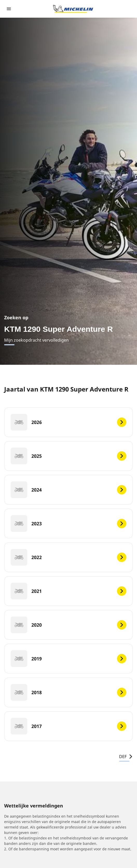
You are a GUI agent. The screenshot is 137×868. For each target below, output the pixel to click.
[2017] (68, 726)
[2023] (68, 524)
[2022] (68, 557)
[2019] (68, 659)
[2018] (68, 692)
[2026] (68, 422)
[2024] (68, 490)
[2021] (68, 591)
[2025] (68, 456)
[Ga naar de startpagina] (73, 9)
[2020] (68, 625)
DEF (126, 757)
